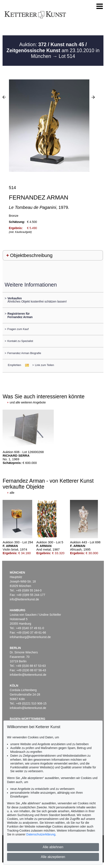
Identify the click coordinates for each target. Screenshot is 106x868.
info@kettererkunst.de (24, 599)
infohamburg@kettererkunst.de (30, 637)
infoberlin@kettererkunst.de (28, 675)
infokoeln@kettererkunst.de (28, 708)
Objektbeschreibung (31, 255)
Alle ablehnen (53, 847)
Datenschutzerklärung (41, 834)
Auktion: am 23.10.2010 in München (53, 50)
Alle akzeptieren (53, 857)
